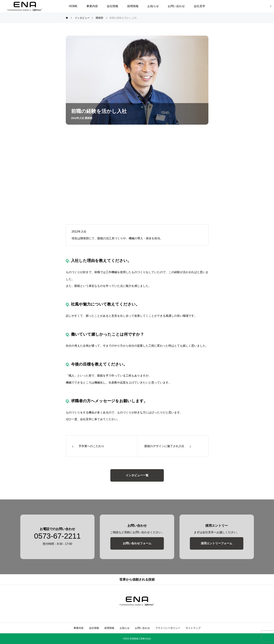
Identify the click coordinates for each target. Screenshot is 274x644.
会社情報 (112, 6)
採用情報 (133, 6)
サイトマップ (193, 628)
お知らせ (153, 6)
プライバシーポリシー (168, 628)
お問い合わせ (176, 6)
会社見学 (199, 6)
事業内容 (92, 6)
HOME (73, 6)
